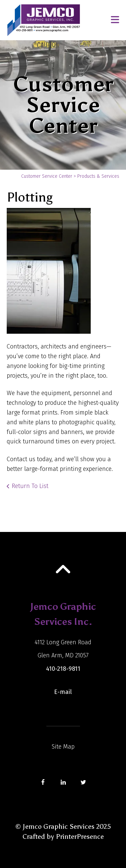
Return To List (30, 486)
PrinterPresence (80, 836)
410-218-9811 (63, 669)
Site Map (63, 747)
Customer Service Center (47, 176)
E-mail (63, 692)
